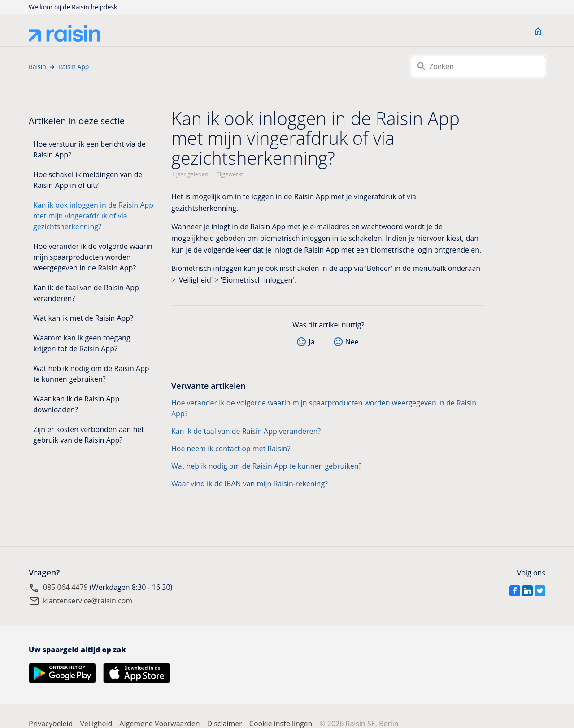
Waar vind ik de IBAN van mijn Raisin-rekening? (250, 484)
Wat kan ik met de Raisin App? (83, 318)
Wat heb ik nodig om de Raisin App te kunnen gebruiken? (91, 374)
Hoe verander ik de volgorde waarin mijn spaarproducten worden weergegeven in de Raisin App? (93, 257)
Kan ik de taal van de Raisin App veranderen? (86, 293)
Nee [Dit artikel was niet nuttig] (352, 342)
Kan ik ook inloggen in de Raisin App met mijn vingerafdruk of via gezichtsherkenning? (93, 216)
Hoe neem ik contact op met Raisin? (231, 449)
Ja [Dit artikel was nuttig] (311, 342)
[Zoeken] (478, 66)
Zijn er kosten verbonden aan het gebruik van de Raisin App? (89, 435)
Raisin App (74, 67)
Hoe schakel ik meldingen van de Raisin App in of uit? (88, 180)
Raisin (37, 67)
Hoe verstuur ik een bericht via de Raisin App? (89, 149)
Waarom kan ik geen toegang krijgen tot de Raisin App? (82, 343)
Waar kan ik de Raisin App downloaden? (76, 404)
